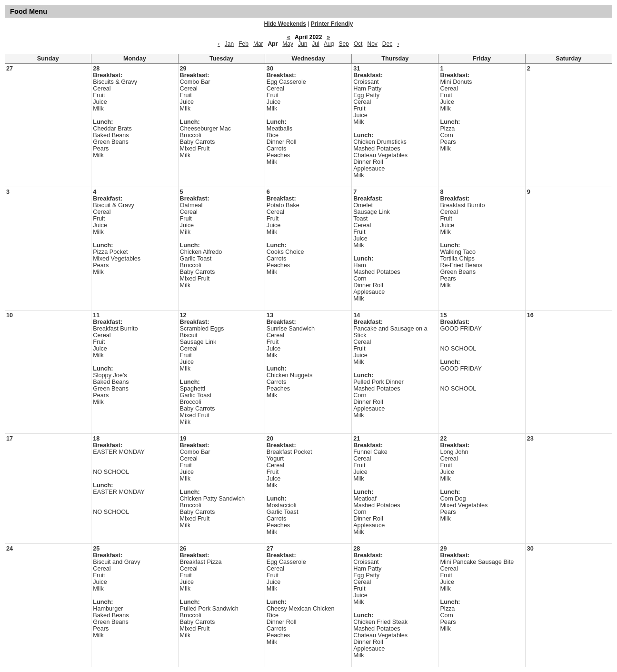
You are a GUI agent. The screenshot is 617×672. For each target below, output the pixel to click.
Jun (303, 44)
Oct (358, 44)
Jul (315, 44)
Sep (343, 44)
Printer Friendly (332, 24)
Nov (372, 44)
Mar (258, 44)
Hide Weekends (285, 24)
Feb (244, 44)
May (288, 44)
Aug (329, 44)
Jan (229, 44)
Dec (387, 44)
